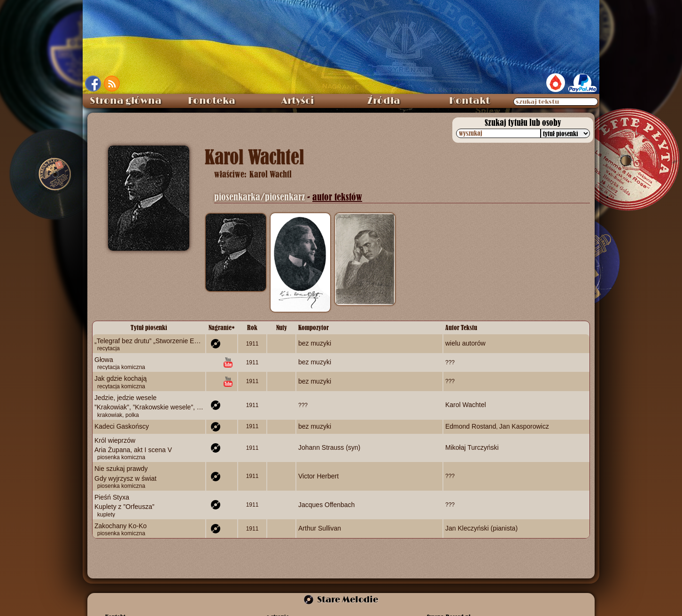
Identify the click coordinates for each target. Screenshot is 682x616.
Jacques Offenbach (326, 505)
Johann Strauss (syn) (329, 447)
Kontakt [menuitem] (469, 101)
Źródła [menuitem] (384, 101)
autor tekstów (337, 197)
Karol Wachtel (466, 405)
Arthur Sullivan (320, 528)
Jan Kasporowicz (524, 426)
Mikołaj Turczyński (472, 447)
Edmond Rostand (471, 426)
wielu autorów (465, 343)
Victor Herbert (318, 476)
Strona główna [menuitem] (126, 101)
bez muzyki (315, 343)
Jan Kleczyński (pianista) (481, 528)
